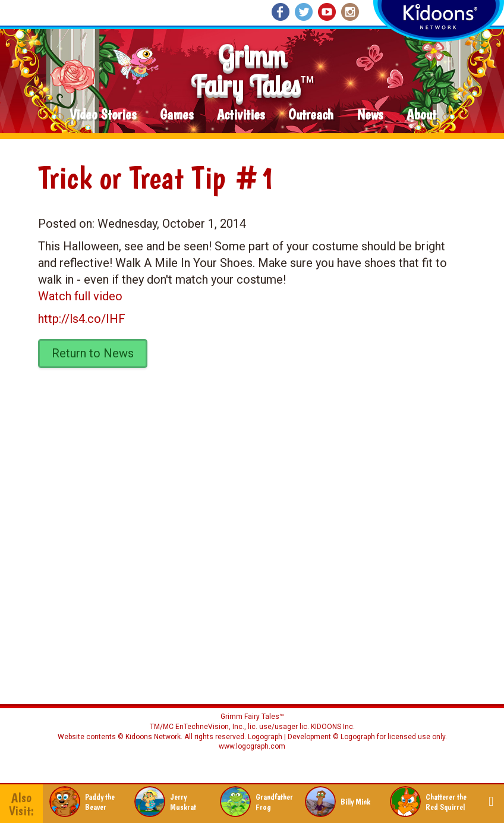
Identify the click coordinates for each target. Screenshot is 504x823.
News (370, 115)
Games (177, 115)
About (421, 115)
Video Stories (103, 115)
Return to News (93, 353)
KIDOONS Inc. (333, 727)
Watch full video (80, 296)
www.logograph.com (252, 746)
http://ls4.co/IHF (82, 319)
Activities (241, 115)
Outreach (311, 115)
